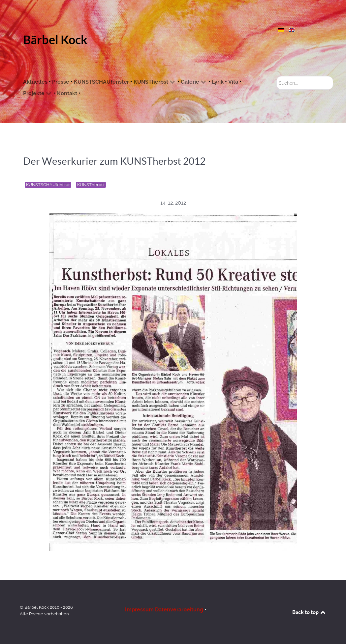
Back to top (309, 612)
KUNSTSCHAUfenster (48, 185)
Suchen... (277, 76)
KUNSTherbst (91, 185)
